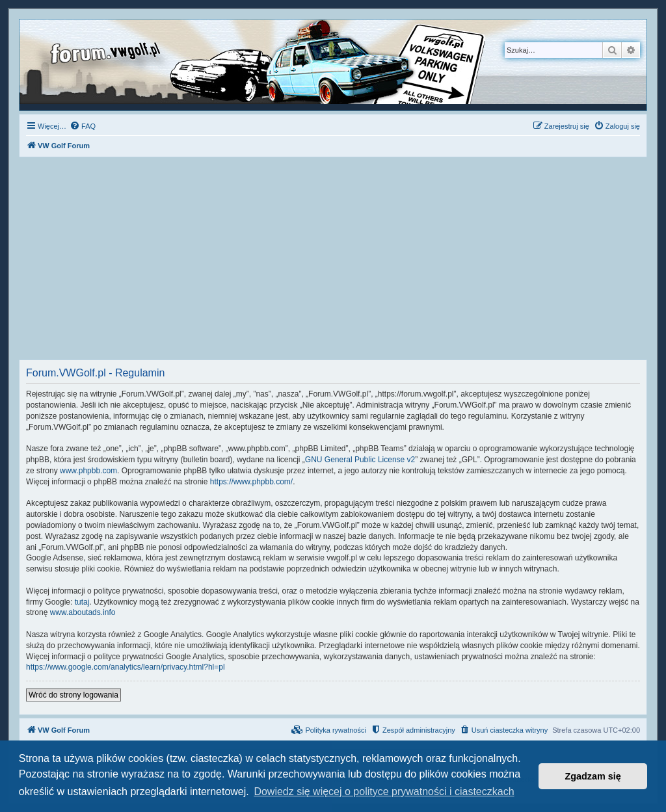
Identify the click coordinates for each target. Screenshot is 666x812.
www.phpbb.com (88, 471)
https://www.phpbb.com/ (251, 482)
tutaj (82, 602)
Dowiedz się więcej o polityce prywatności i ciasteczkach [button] (384, 792)
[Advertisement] (333, 262)
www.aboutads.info (83, 612)
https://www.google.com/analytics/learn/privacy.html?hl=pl (126, 667)
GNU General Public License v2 (360, 460)
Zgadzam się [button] (593, 776)
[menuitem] (83, 126)
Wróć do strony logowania (73, 695)
